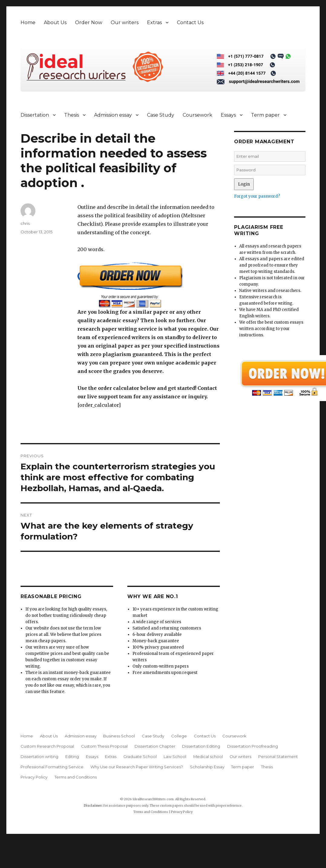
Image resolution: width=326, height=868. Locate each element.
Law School (175, 756)
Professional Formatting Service (52, 767)
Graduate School (140, 756)
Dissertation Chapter (155, 746)
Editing (72, 756)
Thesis (72, 115)
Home (28, 23)
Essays (228, 115)
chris (25, 223)
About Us (55, 23)
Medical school (208, 756)
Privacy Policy (34, 777)
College (179, 736)
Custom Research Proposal (47, 746)
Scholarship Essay (207, 767)
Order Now (89, 23)
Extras (154, 23)
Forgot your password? (257, 196)
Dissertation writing (39, 756)
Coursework (197, 115)
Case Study (161, 115)
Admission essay (113, 115)
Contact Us (190, 23)
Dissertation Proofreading (253, 746)
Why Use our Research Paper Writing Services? (137, 767)
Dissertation (35, 115)
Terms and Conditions (76, 777)
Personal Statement (278, 756)
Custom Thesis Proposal (104, 746)
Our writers (125, 23)
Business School (119, 736)
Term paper (265, 115)
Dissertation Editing (201, 746)
